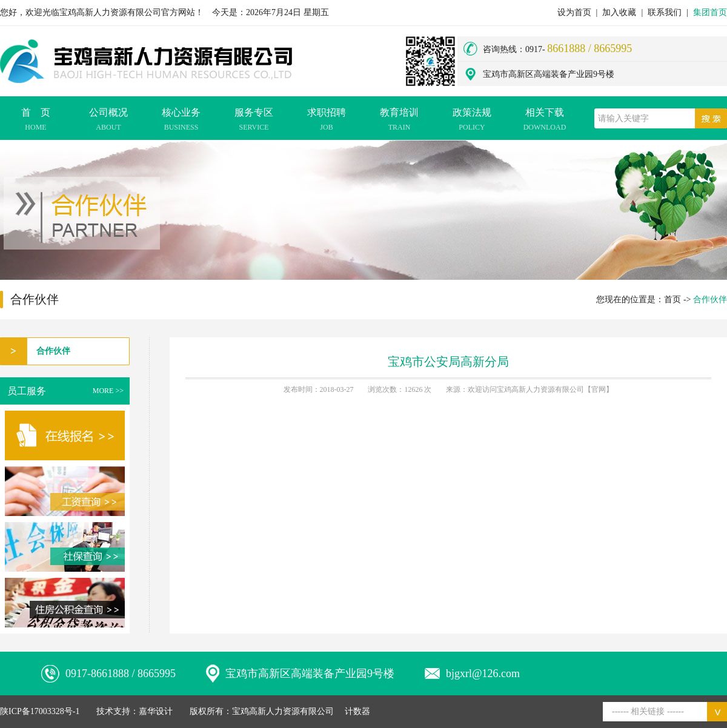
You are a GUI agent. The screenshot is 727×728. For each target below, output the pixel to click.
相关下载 (545, 121)
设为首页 (574, 12)
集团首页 (710, 12)
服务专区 (254, 121)
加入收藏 (619, 12)
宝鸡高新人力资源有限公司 (283, 711)
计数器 (357, 711)
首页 (672, 299)
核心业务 (181, 121)
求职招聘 (327, 121)
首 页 (36, 121)
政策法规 (472, 121)
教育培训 (399, 121)
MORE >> (108, 391)
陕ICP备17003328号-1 (40, 711)
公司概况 (108, 121)
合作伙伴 (53, 351)
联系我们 (665, 12)
